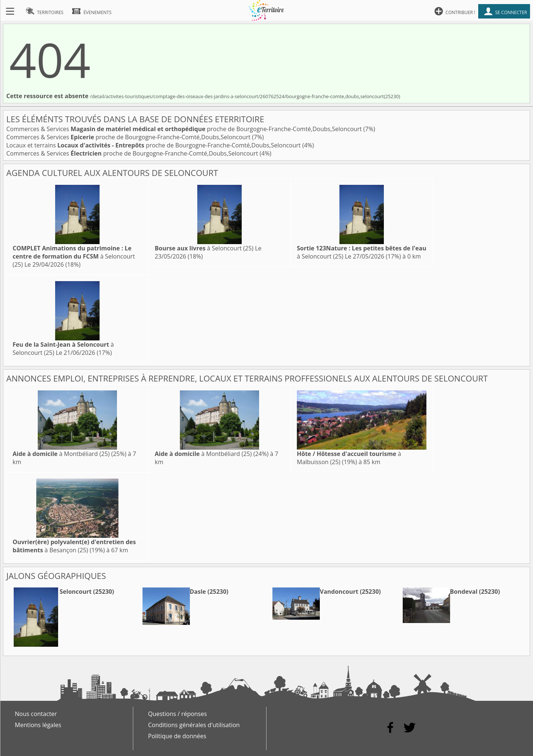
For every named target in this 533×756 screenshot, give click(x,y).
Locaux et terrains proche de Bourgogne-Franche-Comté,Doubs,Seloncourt (154, 145)
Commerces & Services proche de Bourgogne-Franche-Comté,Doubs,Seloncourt (185, 129)
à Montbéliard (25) (61, 454)
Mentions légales (38, 725)
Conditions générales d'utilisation (194, 725)
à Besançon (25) (74, 546)
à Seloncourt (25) (74, 256)
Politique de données (177, 736)
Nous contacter (36, 714)
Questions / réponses (177, 714)
